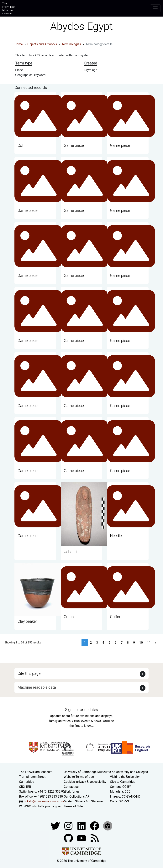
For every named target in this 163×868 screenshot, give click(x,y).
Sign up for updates (81, 710)
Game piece (74, 145)
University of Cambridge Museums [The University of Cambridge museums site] (87, 772)
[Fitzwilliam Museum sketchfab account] (108, 826)
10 (141, 643)
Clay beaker (27, 621)
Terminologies (71, 44)
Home (19, 44)
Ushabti (70, 552)
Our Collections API (77, 797)
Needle (116, 536)
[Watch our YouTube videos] (82, 838)
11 (149, 643)
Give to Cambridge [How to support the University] (123, 782)
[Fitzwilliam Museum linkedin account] (95, 826)
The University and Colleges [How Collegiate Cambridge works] (129, 772)
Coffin (23, 145)
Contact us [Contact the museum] (71, 787)
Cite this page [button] (29, 673)
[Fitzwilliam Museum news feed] (95, 838)
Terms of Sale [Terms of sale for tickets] (73, 806)
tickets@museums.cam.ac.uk (44, 801)
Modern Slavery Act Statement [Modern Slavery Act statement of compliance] (85, 801)
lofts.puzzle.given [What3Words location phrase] (50, 806)
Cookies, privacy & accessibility (85, 782)
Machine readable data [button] (37, 687)
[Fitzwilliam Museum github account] (69, 838)
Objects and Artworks (42, 44)
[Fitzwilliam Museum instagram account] (69, 826)
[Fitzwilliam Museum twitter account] (56, 826)
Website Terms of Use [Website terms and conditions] (79, 777)
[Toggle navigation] (155, 8)
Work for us (72, 792)
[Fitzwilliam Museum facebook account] (82, 826)
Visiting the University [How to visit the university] (125, 777)
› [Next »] (156, 643)
